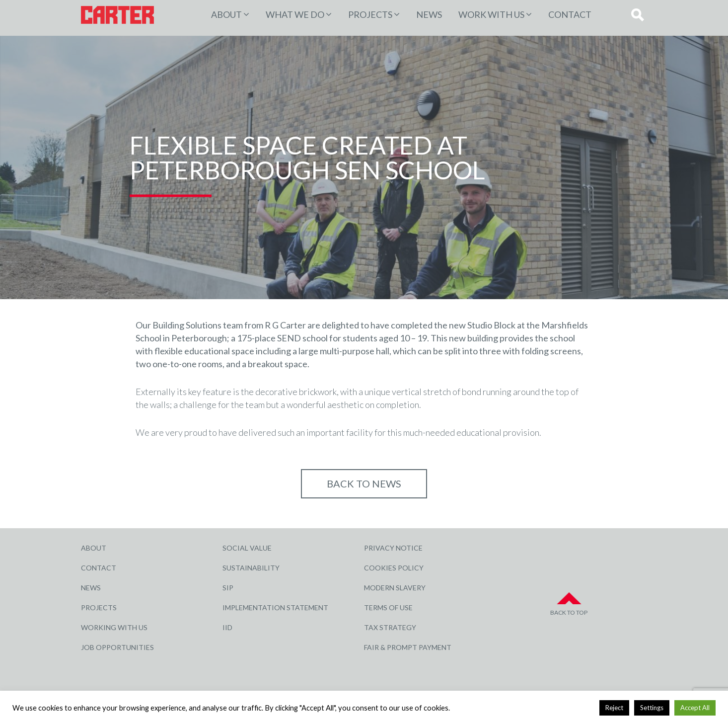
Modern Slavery (395, 588)
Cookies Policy (394, 568)
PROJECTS (370, 14)
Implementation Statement (275, 607)
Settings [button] (652, 708)
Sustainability (251, 568)
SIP (228, 588)
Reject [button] (614, 708)
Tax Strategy (390, 627)
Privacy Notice (393, 548)
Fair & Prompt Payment (408, 647)
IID (227, 627)
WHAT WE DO (295, 14)
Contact (570, 14)
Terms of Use (388, 607)
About (226, 14)
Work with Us (491, 14)
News (429, 14)
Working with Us (114, 627)
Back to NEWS (364, 483)
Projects (99, 607)
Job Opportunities (117, 647)
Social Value (247, 548)
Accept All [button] (695, 708)
